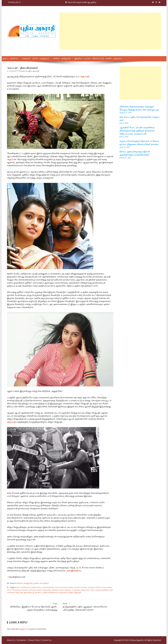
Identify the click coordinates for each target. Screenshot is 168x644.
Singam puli (85, 590)
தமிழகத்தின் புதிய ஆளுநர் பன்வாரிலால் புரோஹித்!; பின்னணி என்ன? (87, 607)
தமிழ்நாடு (66, 59)
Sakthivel (55, 590)
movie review (107, 588)
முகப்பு (6, 59)
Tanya (92, 590)
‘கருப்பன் (85, 77)
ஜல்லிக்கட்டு (29, 593)
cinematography (48, 588)
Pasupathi (16, 590)
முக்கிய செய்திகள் (41, 583)
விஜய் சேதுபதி (74, 593)
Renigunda (47, 590)
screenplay (76, 590)
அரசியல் (14, 59)
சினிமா (57, 59)
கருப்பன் (19, 593)
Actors (18, 588)
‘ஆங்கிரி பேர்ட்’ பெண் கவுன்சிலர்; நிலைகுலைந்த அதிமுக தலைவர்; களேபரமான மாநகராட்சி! (137, 131)
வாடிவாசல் (63, 593)
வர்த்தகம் (26, 59)
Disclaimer (21, 640)
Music (9, 590)
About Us (11, 640)
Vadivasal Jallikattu (102, 590)
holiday (70, 588)
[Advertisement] (110, 31)
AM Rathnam (26, 588)
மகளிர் (109, 59)
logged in (23, 629)
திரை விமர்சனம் (50, 593)
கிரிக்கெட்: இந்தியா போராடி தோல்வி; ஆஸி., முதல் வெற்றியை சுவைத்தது (34, 607)
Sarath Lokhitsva (65, 590)
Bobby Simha (36, 588)
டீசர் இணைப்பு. (74, 571)
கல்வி (35, 59)
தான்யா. (39, 593)
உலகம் (87, 59)
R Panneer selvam (35, 590)
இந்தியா (79, 59)
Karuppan (91, 588)
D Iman (57, 588)
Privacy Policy (34, 640)
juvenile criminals (80, 588)
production (24, 590)
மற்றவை (117, 59)
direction (64, 588)
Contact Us (47, 640)
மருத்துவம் (44, 59)
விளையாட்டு (98, 59)
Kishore (98, 588)
